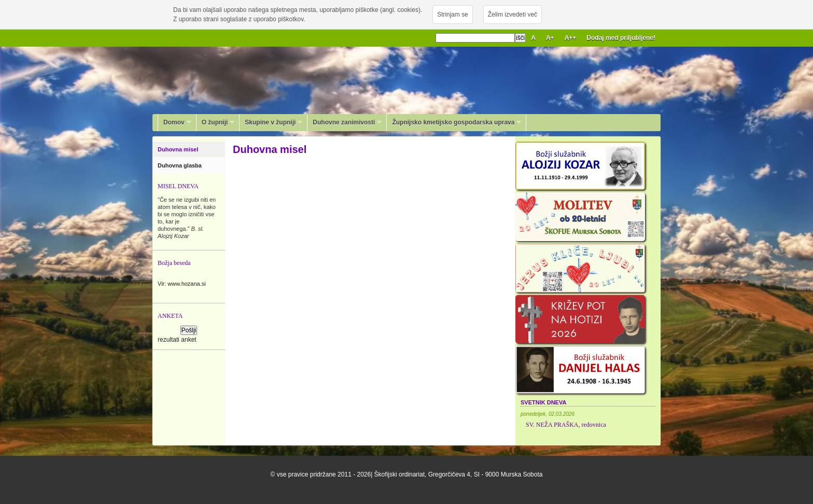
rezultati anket (177, 340)
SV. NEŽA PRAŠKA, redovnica (566, 425)
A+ (550, 38)
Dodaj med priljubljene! (621, 38)
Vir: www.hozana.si (182, 284)
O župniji (216, 122)
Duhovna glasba (180, 165)
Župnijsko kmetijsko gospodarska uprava (454, 122)
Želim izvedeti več (513, 15)
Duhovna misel (179, 149)
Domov (175, 122)
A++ (571, 38)
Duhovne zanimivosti (345, 122)
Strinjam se (452, 15)
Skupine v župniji (271, 122)
